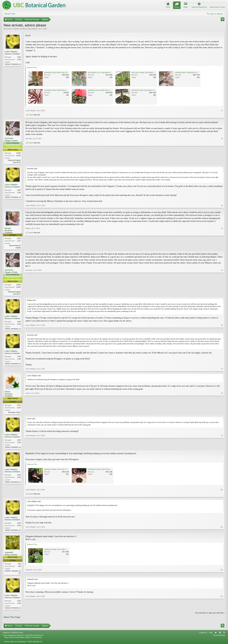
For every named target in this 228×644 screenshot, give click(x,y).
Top (220, 635)
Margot (8, 229)
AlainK (31, 115)
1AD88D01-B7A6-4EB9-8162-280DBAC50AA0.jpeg (106, 90)
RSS (224, 635)
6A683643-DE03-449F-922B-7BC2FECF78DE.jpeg (62, 73)
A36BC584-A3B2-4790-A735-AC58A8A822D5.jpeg (106, 471)
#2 (222, 157)
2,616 (19, 239)
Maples (16, 29)
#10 (222, 491)
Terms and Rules (219, 638)
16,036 (18, 153)
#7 (222, 370)
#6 (222, 329)
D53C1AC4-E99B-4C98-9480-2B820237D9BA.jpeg (150, 73)
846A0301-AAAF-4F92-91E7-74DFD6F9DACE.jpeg (63, 471)
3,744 (19, 406)
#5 (222, 294)
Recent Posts (10, 14)
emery (7, 393)
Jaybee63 (9, 554)
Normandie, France (14, 413)
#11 (222, 531)
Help (211, 635)
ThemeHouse (37, 640)
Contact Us (203, 635)
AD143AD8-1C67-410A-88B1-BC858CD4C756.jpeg (106, 73)
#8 (222, 413)
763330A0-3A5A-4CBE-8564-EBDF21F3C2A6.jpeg (62, 90)
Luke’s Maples (32, 29)
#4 (222, 243)
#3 (222, 206)
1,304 (19, 57)
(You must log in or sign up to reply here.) (210, 615)
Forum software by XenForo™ (23, 638)
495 (19, 566)
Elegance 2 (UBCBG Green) (13, 635)
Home (216, 635)
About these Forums (217, 7)
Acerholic (9, 138)
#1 (222, 111)
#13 (222, 610)
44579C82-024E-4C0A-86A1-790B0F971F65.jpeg (149, 90)
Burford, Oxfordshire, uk (13, 64)
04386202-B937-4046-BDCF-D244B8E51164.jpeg (193, 73)
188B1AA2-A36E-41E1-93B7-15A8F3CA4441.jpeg (62, 551)
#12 (222, 575)
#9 (222, 448)
